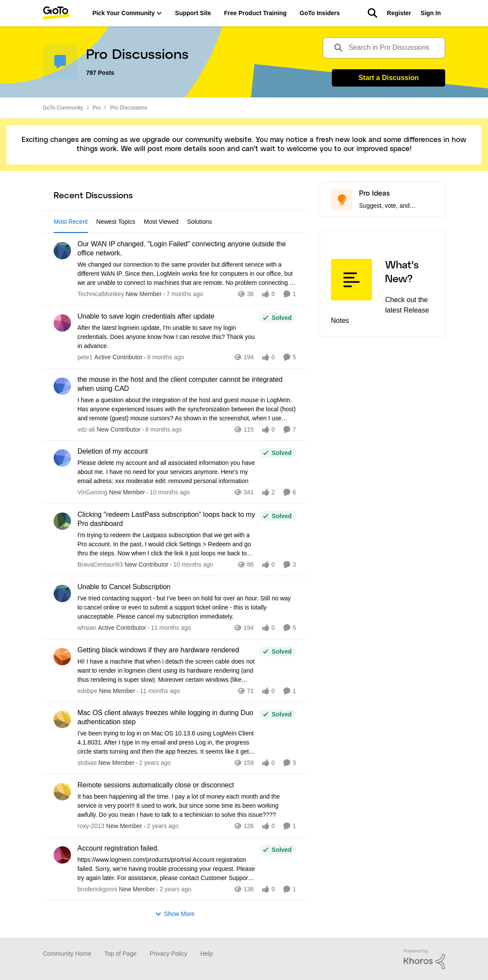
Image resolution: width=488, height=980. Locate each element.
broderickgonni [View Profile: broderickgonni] (97, 889)
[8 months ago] (164, 357)
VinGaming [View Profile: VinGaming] (92, 492)
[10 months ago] (168, 492)
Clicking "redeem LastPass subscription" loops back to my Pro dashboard (166, 519)
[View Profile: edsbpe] (62, 657)
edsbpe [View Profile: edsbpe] (87, 690)
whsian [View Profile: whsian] (87, 628)
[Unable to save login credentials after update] (166, 337)
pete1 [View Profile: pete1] (85, 357)
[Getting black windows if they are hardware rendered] (166, 670)
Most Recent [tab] (71, 222)
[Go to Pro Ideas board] (342, 200)
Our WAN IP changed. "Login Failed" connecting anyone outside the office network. (182, 248)
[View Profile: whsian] (62, 593)
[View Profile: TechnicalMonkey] (62, 251)
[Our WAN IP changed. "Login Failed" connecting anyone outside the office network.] (187, 274)
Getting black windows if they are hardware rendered (158, 650)
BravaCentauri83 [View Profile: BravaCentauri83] (100, 564)
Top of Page (120, 954)
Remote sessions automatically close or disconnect (156, 785)
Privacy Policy (169, 954)
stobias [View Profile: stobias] (87, 763)
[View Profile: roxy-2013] (62, 792)
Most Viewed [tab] (161, 222)
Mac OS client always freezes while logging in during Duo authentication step (165, 717)
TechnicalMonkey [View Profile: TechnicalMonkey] (101, 294)
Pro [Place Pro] (97, 108)
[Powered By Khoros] (424, 959)
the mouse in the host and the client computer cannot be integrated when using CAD (180, 384)
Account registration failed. (118, 848)
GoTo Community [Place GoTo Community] (63, 108)
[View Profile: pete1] (62, 323)
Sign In (431, 13)
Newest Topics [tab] (116, 222)
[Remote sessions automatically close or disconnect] (187, 806)
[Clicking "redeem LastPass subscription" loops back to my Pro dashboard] (166, 544)
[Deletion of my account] (166, 472)
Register (399, 13)
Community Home (67, 954)
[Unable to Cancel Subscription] (187, 608)
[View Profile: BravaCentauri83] (62, 521)
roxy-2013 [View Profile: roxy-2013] (91, 826)
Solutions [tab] (200, 222)
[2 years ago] (154, 763)
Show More (175, 914)
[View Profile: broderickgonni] (62, 855)
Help (207, 954)
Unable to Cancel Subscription (124, 587)
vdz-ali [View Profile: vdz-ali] (86, 429)
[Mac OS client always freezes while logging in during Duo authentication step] (166, 743)
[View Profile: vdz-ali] (62, 386)
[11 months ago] (170, 628)
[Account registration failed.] (166, 869)
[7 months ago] (183, 294)
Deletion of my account (113, 451)
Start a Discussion (388, 78)
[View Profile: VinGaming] (62, 458)
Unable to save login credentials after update (146, 316)
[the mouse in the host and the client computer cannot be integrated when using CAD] (187, 409)
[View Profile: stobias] (62, 719)
